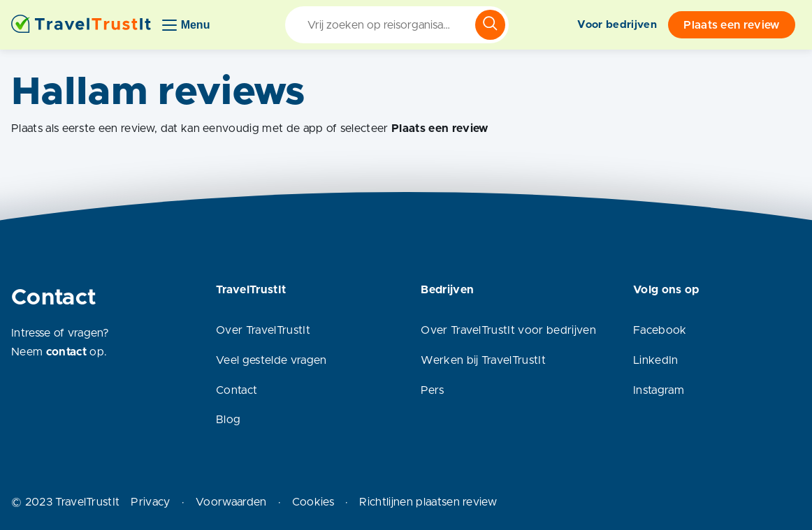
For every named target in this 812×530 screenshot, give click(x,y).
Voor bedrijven (617, 25)
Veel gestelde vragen (271, 360)
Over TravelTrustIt (263, 330)
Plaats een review (731, 25)
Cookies (313, 502)
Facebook (660, 330)
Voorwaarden (231, 502)
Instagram (659, 390)
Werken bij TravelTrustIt (483, 360)
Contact (237, 390)
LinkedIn (656, 360)
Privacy (150, 502)
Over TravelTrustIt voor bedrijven (508, 330)
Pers (432, 390)
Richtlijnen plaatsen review (428, 502)
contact (66, 352)
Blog (228, 420)
